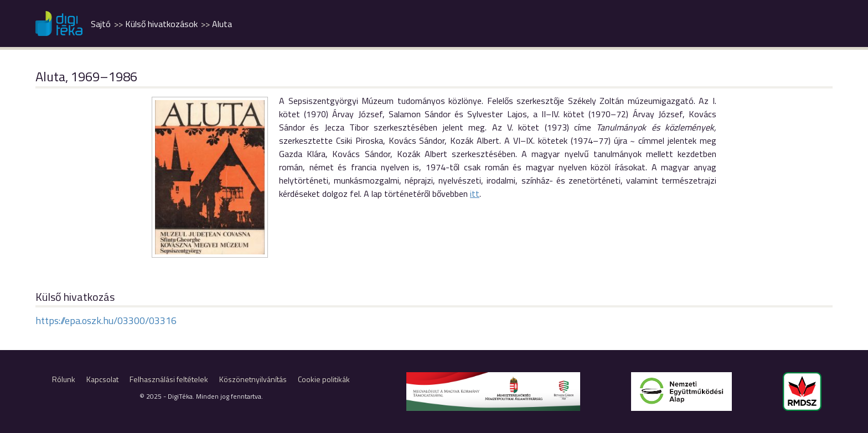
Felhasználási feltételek (169, 379)
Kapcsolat (102, 379)
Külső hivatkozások (161, 24)
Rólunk (64, 379)
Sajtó (101, 24)
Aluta (222, 24)
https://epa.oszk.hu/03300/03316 (106, 320)
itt (475, 194)
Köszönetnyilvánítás (253, 379)
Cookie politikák (324, 379)
